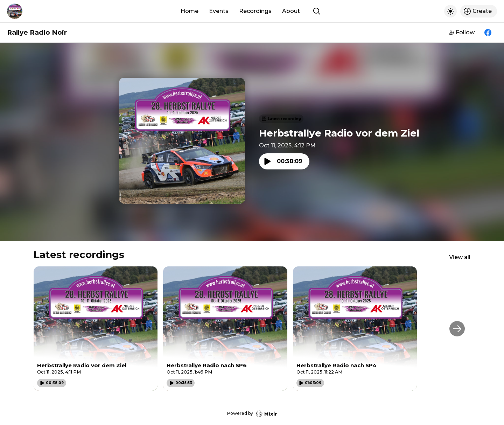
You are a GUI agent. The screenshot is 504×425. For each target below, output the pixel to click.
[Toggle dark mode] (450, 11)
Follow (462, 32)
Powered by (252, 414)
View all (460, 257)
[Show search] (317, 11)
